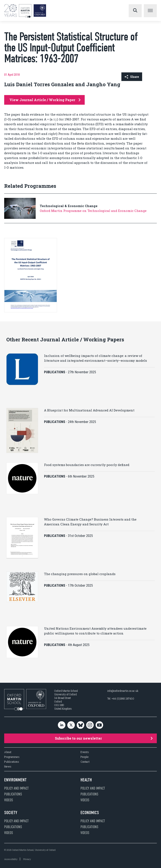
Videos (9, 800)
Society (11, 813)
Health (86, 780)
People (85, 757)
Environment (15, 780)
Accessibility (11, 859)
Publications (12, 762)
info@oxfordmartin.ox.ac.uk (123, 691)
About (8, 752)
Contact (85, 762)
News (8, 767)
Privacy (27, 859)
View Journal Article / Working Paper (45, 100)
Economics (90, 813)
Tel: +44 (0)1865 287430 (121, 698)
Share (132, 77)
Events (85, 752)
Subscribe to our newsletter (104, 738)
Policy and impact (16, 788)
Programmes (12, 757)
